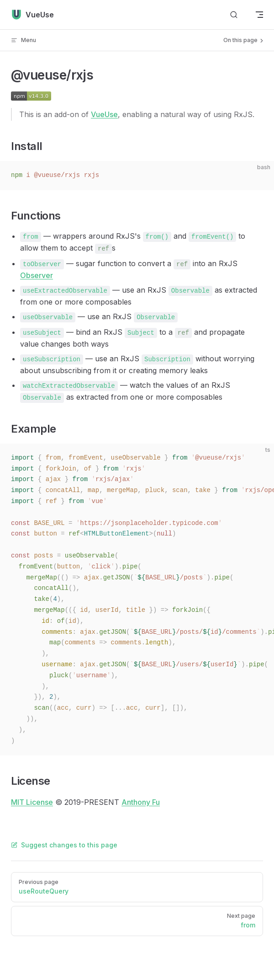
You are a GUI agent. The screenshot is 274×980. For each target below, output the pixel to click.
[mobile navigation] (259, 15)
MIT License (32, 802)
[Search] (234, 15)
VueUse (104, 114)
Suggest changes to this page (64, 845)
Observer (37, 275)
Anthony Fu (141, 802)
